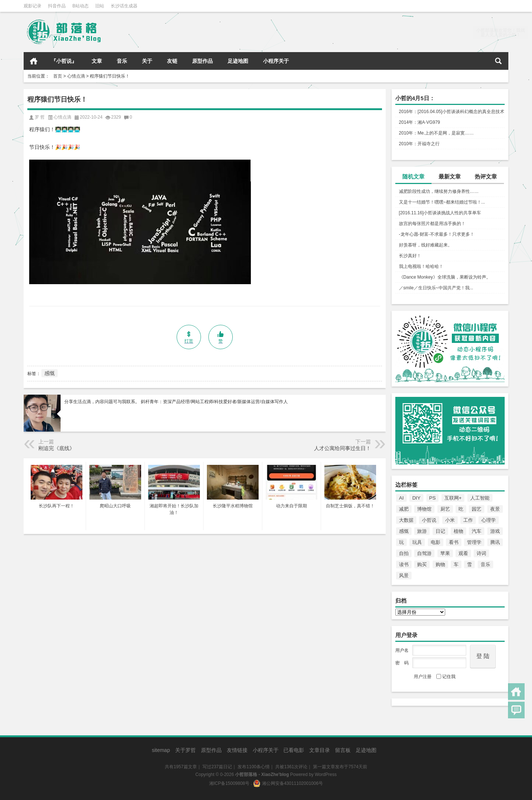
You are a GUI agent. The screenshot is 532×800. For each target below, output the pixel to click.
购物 (440, 564)
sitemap (161, 750)
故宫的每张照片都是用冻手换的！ (432, 224)
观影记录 (33, 6)
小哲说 (429, 520)
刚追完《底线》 (57, 448)
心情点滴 (76, 76)
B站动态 (81, 6)
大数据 (406, 520)
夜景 (495, 509)
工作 (468, 520)
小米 (450, 520)
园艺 (477, 509)
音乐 (122, 61)
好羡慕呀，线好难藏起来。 (426, 245)
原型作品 (202, 61)
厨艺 (445, 509)
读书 (404, 564)
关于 (147, 61)
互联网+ (453, 498)
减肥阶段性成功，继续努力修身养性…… (439, 191)
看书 (454, 542)
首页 (34, 61)
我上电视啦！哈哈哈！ (421, 266)
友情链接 (237, 750)
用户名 (402, 650)
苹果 (445, 553)
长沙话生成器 (124, 6)
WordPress (326, 775)
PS (433, 498)
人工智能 (480, 498)
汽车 (477, 531)
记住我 (446, 677)
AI (401, 498)
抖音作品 (57, 6)
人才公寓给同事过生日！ (342, 448)
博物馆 (424, 509)
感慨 (404, 531)
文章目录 (320, 750)
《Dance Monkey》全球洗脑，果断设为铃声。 (445, 277)
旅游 (422, 531)
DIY (416, 498)
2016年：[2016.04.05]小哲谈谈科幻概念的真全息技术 (452, 112)
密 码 (402, 663)
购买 (422, 564)
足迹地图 (238, 61)
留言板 (343, 750)
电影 (436, 542)
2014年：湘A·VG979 (420, 122)
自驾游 (424, 553)
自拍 (404, 553)
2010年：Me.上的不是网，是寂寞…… (436, 133)
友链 (172, 61)
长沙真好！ (410, 256)
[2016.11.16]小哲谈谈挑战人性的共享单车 (440, 213)
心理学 (489, 520)
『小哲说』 (64, 61)
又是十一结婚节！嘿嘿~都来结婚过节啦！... (442, 202)
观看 (463, 553)
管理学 (474, 542)
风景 (404, 576)
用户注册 (423, 677)
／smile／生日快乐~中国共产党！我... (436, 288)
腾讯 (495, 542)
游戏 (495, 531)
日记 (440, 531)
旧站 (100, 6)
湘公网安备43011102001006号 (288, 783)
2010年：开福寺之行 (420, 144)
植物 (458, 531)
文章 (97, 61)
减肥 (404, 509)
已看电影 (294, 750)
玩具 (417, 542)
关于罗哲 (185, 750)
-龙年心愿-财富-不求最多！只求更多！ (437, 234)
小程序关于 (276, 61)
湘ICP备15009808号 (229, 783)
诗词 (481, 553)
